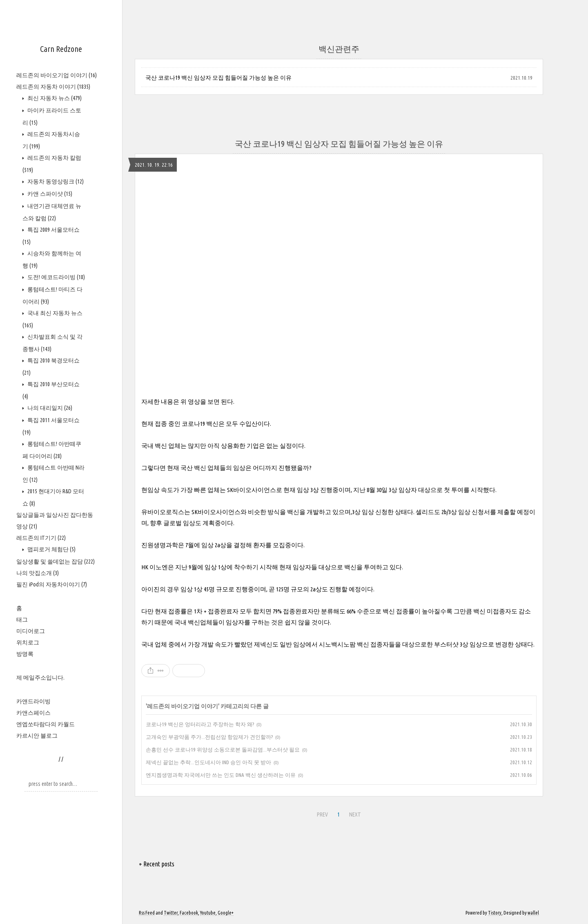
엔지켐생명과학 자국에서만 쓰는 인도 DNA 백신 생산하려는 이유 (221, 775)
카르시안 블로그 (37, 736)
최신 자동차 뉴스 (54, 98)
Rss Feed (147, 913)
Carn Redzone (61, 49)
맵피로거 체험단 (51, 549)
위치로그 (28, 642)
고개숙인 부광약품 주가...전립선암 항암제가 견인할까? (209, 737)
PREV (322, 814)
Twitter (171, 913)
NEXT (355, 814)
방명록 (25, 654)
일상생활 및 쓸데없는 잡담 (56, 562)
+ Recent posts (157, 864)
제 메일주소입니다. (40, 678)
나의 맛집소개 (38, 573)
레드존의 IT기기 (41, 538)
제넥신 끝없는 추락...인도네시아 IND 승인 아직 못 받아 (208, 762)
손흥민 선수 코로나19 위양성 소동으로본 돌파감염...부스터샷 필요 (223, 749)
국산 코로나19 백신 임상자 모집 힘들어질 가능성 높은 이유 (218, 78)
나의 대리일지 (49, 408)
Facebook (189, 913)
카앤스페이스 (33, 713)
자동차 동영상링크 (55, 181)
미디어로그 (31, 631)
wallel (533, 913)
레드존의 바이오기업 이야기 (57, 75)
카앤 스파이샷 (49, 194)
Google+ (226, 913)
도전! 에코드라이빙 (56, 277)
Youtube (208, 913)
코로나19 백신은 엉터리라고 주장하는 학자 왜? (200, 724)
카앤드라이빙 (33, 701)
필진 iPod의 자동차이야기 (52, 584)
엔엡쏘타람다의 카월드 (46, 724)
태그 (22, 620)
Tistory (495, 913)
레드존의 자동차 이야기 (53, 87)
